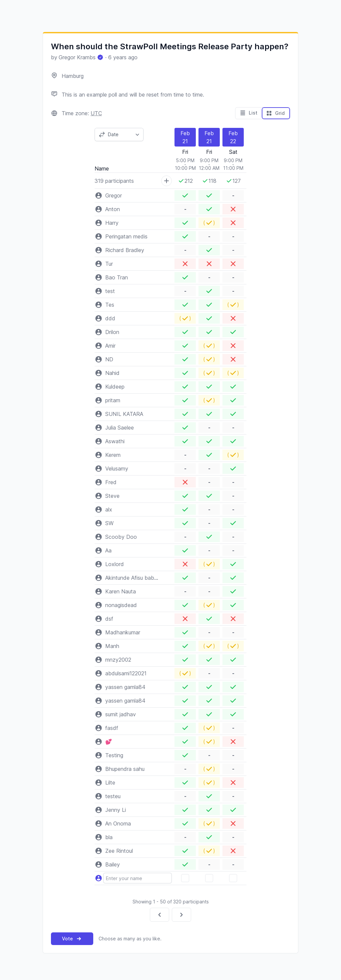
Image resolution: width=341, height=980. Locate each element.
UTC (96, 113)
